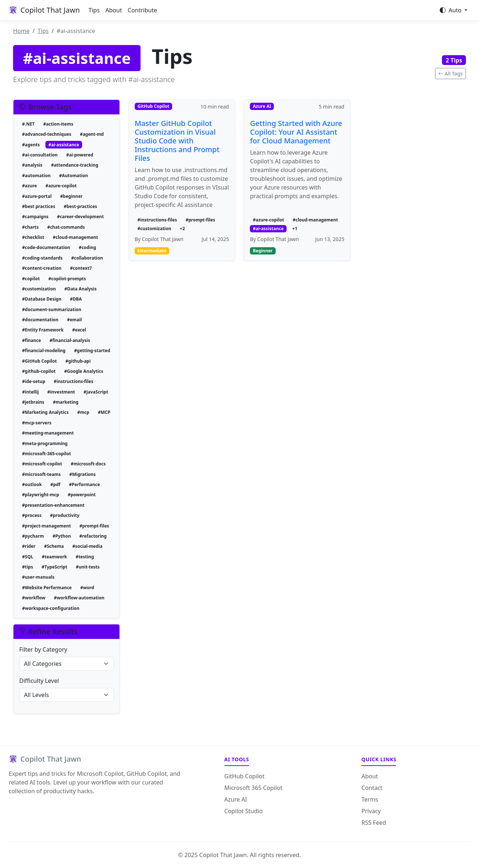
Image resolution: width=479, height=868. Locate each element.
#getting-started (92, 351)
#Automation (74, 176)
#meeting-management (48, 433)
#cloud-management (75, 237)
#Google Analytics (84, 371)
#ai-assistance (64, 145)
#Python (62, 536)
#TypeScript (55, 567)
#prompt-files (94, 526)
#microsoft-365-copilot (47, 454)
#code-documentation (46, 247)
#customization (39, 289)
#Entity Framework (43, 330)
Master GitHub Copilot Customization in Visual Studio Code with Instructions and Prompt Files (177, 141)
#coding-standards (42, 258)
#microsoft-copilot (42, 464)
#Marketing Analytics (45, 412)
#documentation (40, 320)
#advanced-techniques (47, 134)
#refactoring (93, 536)
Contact (372, 788)
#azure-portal (37, 196)
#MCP (104, 412)
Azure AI (236, 799)
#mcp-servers (37, 423)
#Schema (54, 546)
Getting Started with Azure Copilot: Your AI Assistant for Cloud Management (296, 132)
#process (32, 515)
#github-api (78, 361)
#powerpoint (82, 495)
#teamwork (54, 557)
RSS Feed (374, 823)
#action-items (58, 124)
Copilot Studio (244, 811)
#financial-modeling (44, 351)
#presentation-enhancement (53, 505)
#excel (79, 330)
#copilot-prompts (67, 279)
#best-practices (81, 206)
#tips (28, 567)
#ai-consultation (40, 155)
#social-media (87, 546)
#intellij (31, 392)
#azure (30, 186)
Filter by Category (43, 649)
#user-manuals (38, 577)
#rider (29, 546)
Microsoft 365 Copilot (253, 788)
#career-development (80, 217)
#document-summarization (52, 309)
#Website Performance (47, 588)
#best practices (39, 206)
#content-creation (42, 268)
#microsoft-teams (41, 474)
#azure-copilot (61, 186)
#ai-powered (80, 155)
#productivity (65, 515)
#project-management (46, 526)
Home (21, 31)
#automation (36, 176)
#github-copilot (39, 371)
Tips (94, 10)
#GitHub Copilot (40, 361)
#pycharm (33, 536)
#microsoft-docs (88, 464)
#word (87, 588)
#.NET (29, 124)
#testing (85, 557)
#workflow (34, 598)
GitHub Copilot (245, 776)
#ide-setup (34, 381)
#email (74, 320)
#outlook (32, 484)
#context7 (81, 268)
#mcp (83, 412)
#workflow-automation (79, 598)
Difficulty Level (39, 681)
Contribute (143, 10)
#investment (61, 392)
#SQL (28, 557)
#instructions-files (74, 381)
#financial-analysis (70, 340)
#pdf (56, 484)
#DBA (76, 299)
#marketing (66, 402)
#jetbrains (33, 402)
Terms (370, 799)
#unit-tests (88, 567)
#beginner (72, 196)
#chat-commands (66, 227)
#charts (31, 227)
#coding (88, 247)
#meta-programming (45, 443)
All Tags (450, 74)
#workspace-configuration (51, 608)
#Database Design (42, 299)
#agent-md (92, 134)
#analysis (32, 165)
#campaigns (35, 217)
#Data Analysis (80, 289)
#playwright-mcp (41, 495)
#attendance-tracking (74, 165)
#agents (31, 145)
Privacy (371, 811)
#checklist (33, 237)
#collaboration (87, 258)
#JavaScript (96, 392)
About (113, 10)
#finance (32, 340)
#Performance (84, 484)
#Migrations (83, 474)
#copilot (31, 279)
